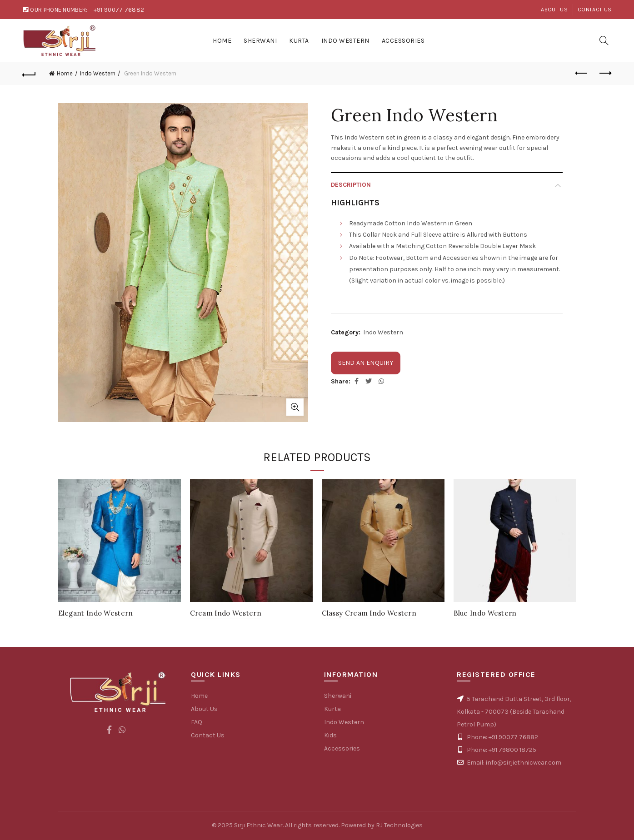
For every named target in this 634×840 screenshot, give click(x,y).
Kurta (299, 41)
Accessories (403, 41)
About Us (554, 10)
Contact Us (594, 10)
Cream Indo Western (226, 613)
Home (222, 41)
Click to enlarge (295, 407)
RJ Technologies (399, 825)
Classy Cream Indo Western (369, 613)
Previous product (582, 73)
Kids (330, 735)
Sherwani (260, 41)
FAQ (197, 722)
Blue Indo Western (485, 613)
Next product (605, 73)
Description (351, 185)
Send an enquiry (366, 363)
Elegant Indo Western (96, 613)
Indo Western (345, 41)
